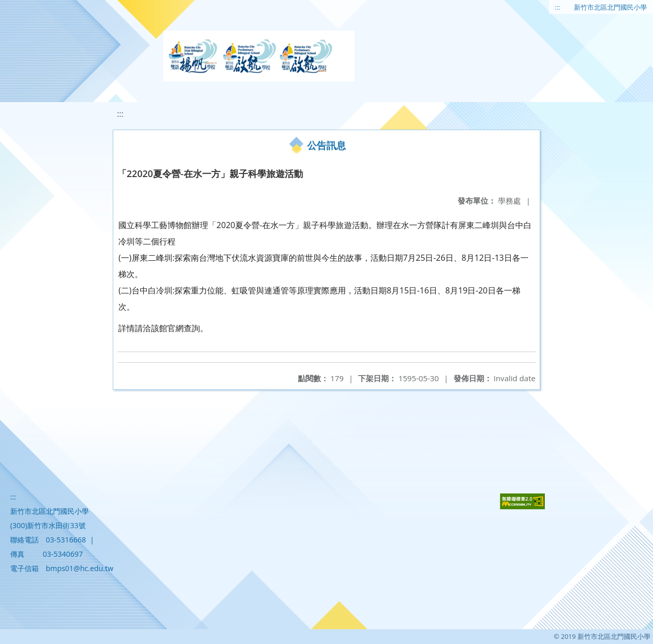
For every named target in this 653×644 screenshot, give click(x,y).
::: (558, 7)
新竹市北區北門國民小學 (610, 7)
